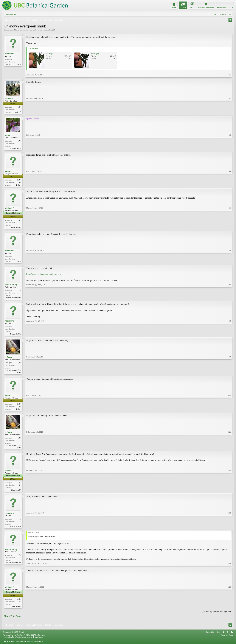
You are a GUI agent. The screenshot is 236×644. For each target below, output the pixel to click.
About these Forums (225, 7)
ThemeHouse (38, 641)
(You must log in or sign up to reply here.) (217, 615)
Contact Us (210, 636)
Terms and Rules (227, 639)
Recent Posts (10, 14)
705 (20, 292)
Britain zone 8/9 (16, 229)
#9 (230, 374)
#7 (230, 299)
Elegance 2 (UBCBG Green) (13, 636)
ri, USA (19, 65)
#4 (230, 185)
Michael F (9, 209)
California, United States (13, 299)
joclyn (8, 136)
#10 (229, 411)
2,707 (19, 141)
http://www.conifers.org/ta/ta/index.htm (44, 276)
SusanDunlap (11, 286)
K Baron (9, 359)
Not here (19, 186)
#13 (229, 529)
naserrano (10, 323)
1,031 (19, 365)
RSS (232, 636)
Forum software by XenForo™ (24, 639)
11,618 (19, 221)
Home (223, 636)
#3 (230, 148)
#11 (229, 450)
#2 (230, 112)
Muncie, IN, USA (16, 336)
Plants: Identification (22, 30)
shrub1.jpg (50, 54)
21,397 (19, 181)
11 (21, 328)
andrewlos (41, 30)
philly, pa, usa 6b (16, 149)
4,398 (19, 107)
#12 (229, 493)
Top (228, 636)
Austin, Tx (18, 112)
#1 (230, 75)
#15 (229, 610)
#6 (230, 262)
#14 (229, 567)
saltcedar (9, 99)
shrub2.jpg (95, 54)
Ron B (8, 172)
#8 (230, 335)
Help (218, 636)
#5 (230, 228)
